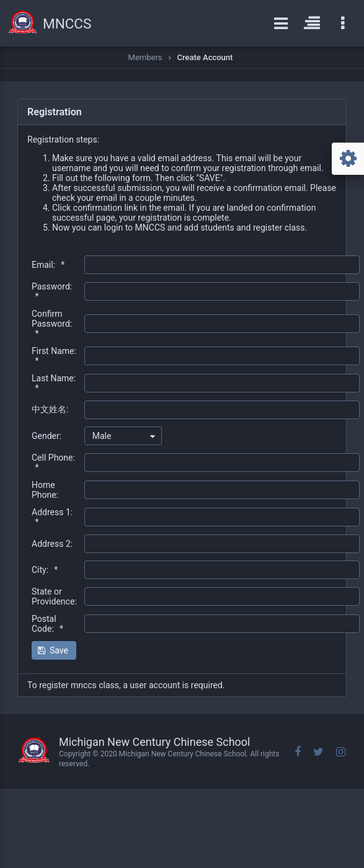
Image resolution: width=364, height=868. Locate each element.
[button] (54, 650)
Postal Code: (47, 624)
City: (45, 570)
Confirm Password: (52, 324)
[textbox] (222, 265)
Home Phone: (45, 490)
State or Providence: (54, 596)
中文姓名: (50, 409)
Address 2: (52, 544)
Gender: (47, 436)
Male (102, 436)
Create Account (205, 57)
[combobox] (123, 436)
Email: (48, 265)
